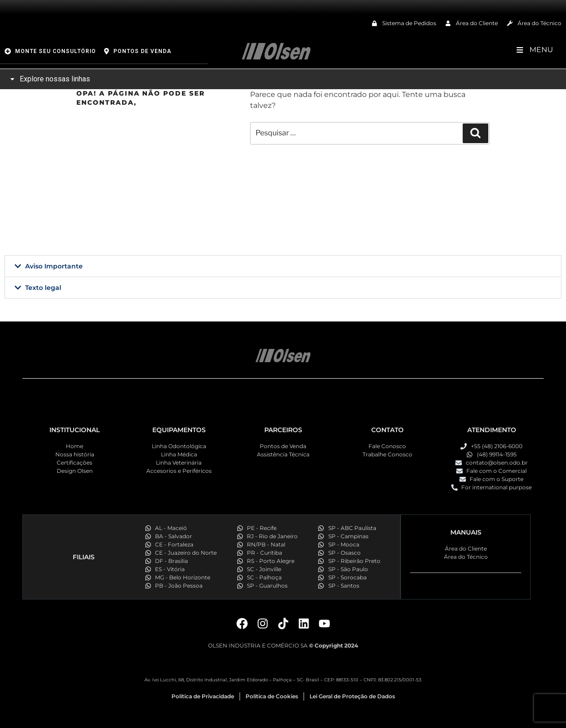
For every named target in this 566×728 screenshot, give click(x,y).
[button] (283, 266)
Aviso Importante (54, 266)
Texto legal (43, 288)
